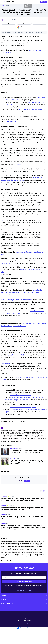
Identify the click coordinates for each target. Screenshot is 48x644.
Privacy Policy (40, 585)
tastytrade (17, 164)
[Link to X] (27, 590)
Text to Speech (44, 618)
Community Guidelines (27, 620)
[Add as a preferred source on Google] (24, 27)
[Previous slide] (41, 491)
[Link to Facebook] (21, 590)
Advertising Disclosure (35, 618)
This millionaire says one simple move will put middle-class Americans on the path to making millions (27, 451)
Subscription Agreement (30, 585)
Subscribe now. (12, 122)
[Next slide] (44, 491)
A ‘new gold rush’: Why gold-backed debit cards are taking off (23, 517)
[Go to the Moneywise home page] (9, 2)
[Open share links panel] (24, 23)
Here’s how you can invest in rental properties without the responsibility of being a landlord (22, 508)
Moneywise (7, 20)
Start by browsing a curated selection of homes (17, 300)
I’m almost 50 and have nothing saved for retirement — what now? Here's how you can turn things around (23, 500)
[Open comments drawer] (9, 23)
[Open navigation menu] (2, 2)
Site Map (19, 620)
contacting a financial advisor (17, 355)
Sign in (21, 481)
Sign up (27, 481)
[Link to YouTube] (30, 590)
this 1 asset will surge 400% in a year (31, 109)
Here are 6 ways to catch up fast (21, 395)
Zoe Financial (6, 364)
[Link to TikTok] (24, 590)
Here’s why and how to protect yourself (23, 407)
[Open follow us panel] (39, 23)
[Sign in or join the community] (43, 2)
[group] (24, 515)
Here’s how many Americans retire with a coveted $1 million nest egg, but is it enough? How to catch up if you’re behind (27, 462)
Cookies (10, 618)
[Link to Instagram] (18, 590)
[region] (24, 515)
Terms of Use (22, 585)
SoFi (3, 220)
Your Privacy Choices (24, 628)
